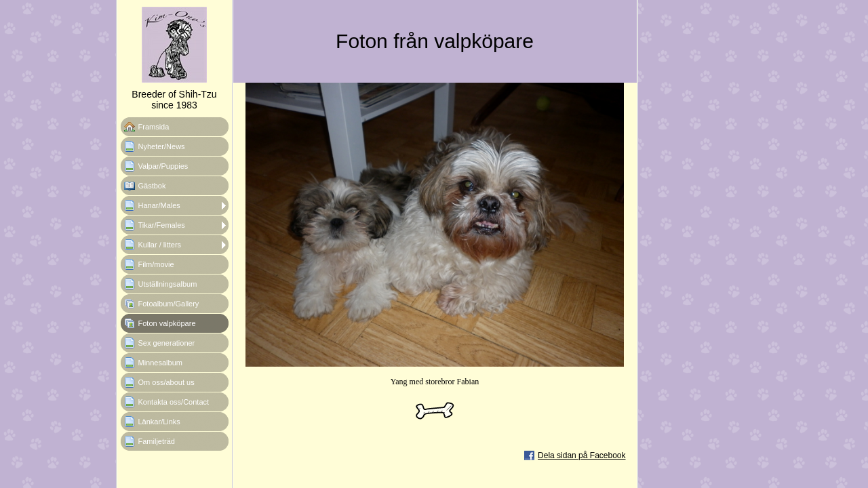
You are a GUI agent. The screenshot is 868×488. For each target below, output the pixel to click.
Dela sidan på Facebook (581, 455)
